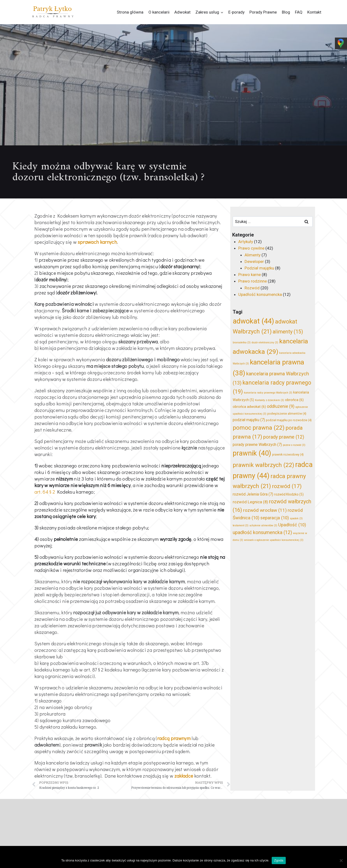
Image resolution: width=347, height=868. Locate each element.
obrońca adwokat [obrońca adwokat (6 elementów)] (249, 407)
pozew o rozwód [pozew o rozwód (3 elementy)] (294, 445)
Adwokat (182, 12)
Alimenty (253, 255)
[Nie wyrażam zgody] (341, 860)
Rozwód (252, 288)
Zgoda (279, 860)
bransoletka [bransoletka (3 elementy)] (242, 343)
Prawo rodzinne (253, 281)
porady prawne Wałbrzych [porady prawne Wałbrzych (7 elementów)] (257, 445)
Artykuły (246, 242)
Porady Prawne (263, 12)
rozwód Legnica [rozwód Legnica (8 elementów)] (250, 502)
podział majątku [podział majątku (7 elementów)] (249, 420)
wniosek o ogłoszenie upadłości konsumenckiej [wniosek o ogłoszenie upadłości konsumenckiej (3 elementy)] (274, 540)
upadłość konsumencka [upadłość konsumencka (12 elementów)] (262, 533)
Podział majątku (259, 268)
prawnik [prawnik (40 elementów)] (252, 453)
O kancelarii (159, 12)
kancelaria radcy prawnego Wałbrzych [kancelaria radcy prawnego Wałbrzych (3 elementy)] (268, 393)
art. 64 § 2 (45, 492)
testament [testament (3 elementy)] (241, 525)
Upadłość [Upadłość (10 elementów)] (292, 525)
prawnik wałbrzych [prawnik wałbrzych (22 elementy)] (263, 465)
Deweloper (254, 261)
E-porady (236, 12)
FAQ (299, 12)
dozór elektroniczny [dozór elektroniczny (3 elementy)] (265, 343)
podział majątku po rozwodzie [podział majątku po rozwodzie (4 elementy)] (289, 420)
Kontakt (314, 12)
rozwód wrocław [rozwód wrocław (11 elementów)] (265, 510)
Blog (286, 12)
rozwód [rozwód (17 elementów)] (287, 486)
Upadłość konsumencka (260, 294)
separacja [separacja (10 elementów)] (275, 518)
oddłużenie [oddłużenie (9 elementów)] (281, 406)
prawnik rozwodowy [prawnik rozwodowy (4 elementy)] (288, 454)
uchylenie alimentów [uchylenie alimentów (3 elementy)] (263, 525)
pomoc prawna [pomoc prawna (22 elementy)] (259, 428)
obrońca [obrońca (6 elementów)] (294, 400)
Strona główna (130, 12)
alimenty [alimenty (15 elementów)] (288, 332)
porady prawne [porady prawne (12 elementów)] (284, 437)
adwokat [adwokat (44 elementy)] (253, 321)
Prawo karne (250, 275)
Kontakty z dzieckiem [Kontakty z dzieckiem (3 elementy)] (270, 400)
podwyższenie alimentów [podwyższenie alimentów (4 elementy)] (287, 414)
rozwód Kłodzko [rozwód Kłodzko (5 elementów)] (289, 494)
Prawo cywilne (251, 248)
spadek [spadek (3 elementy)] (296, 518)
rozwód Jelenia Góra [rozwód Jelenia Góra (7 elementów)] (253, 494)
